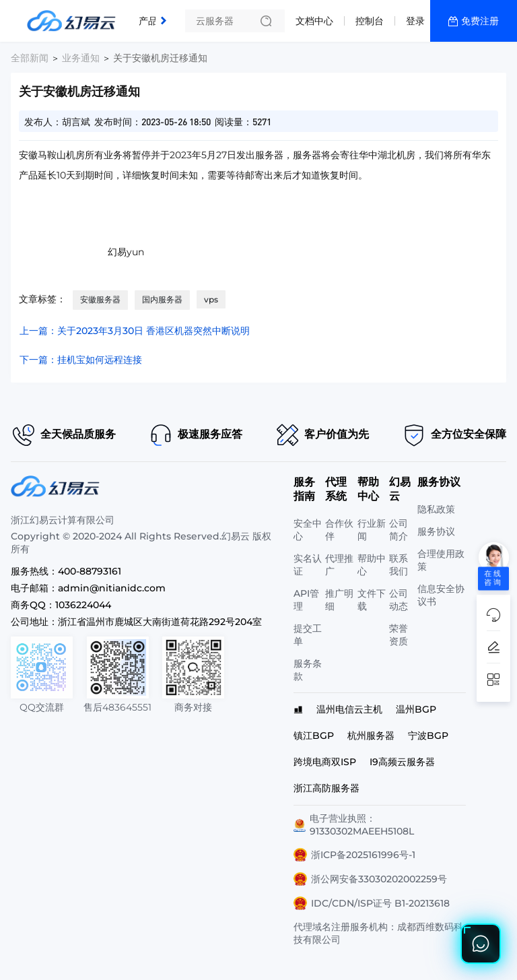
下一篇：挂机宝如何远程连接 (81, 360)
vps (211, 299)
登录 (415, 21)
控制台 (370, 21)
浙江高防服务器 (326, 788)
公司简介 (399, 530)
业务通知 (81, 58)
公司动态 (399, 600)
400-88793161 (90, 571)
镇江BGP (314, 736)
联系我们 (399, 565)
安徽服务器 (100, 299)
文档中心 (314, 21)
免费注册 (480, 21)
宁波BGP (428, 736)
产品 (148, 21)
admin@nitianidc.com (112, 588)
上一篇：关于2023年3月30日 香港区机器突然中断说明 (135, 331)
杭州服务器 (371, 736)
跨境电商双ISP (325, 762)
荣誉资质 (399, 635)
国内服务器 (162, 299)
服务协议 (436, 531)
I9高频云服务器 (402, 762)
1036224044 (83, 605)
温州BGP (416, 709)
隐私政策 (436, 509)
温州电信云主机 (349, 709)
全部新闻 (30, 58)
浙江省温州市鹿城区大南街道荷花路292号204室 (160, 622)
